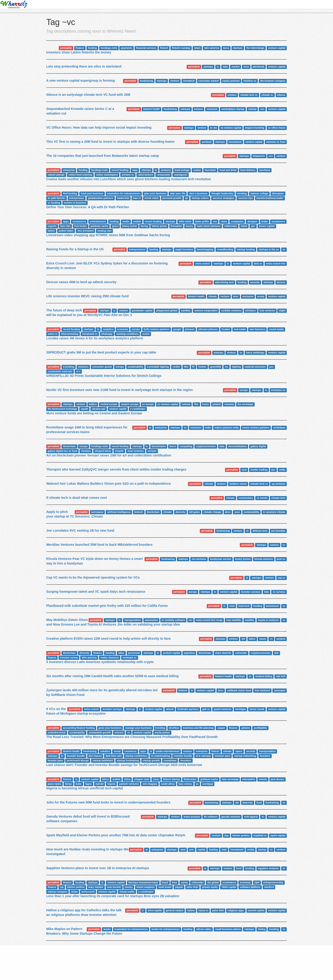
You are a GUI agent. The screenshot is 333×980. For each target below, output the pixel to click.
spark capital (278, 835)
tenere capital (267, 226)
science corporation (206, 310)
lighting (237, 367)
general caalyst (175, 910)
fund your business (92, 193)
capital (201, 850)
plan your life (178, 193)
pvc (271, 367)
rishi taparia (251, 817)
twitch (51, 231)
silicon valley (204, 929)
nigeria (111, 784)
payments (127, 48)
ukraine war (99, 409)
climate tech (278, 498)
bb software (211, 817)
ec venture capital (231, 128)
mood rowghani (145, 887)
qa (186, 198)
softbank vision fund (239, 690)
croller (176, 367)
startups (238, 48)
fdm (186, 367)
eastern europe (130, 404)
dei (243, 639)
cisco (156, 779)
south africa (168, 784)
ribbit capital (229, 887)
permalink (66, 48)
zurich (146, 334)
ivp (62, 887)
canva (184, 882)
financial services (146, 48)
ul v (78, 371)
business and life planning (198, 728)
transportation (133, 620)
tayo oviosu (185, 784)
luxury (189, 226)
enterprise (69, 170)
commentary (246, 498)
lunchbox (265, 170)
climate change (213, 512)
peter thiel (192, 887)
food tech (244, 606)
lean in (137, 198)
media (126, 221)
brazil (165, 882)
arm (191, 850)
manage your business (139, 728)
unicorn (119, 732)
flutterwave (190, 779)
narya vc (203, 910)
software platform (250, 887)
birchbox (174, 728)
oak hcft (281, 676)
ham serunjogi (230, 779)
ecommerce (79, 221)
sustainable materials (60, 371)
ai (150, 428)
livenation (176, 226)
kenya (68, 784)
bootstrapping (205, 249)
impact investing (255, 128)
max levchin (114, 887)
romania (229, 404)
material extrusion (255, 367)
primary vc (128, 175)
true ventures (267, 310)
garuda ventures (231, 817)
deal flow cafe (114, 756)
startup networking (245, 756)
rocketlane (279, 428)
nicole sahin (152, 198)
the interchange (255, 48)
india (208, 428)
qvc (253, 226)
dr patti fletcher (56, 198)
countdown (170, 760)
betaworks (259, 156)
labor (121, 653)
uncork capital (256, 910)
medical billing (264, 676)
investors (186, 760)
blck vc (258, 264)
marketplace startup (233, 109)
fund (259, 803)
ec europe (148, 404)
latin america (212, 48)
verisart (152, 451)
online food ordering (80, 175)
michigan (240, 709)
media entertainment (168, 751)
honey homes (243, 559)
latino (252, 639)
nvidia (251, 850)
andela (116, 779)
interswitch (248, 779)
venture (175, 81)
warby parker (162, 732)
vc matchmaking (160, 756)
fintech (164, 48)
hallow (191, 910)
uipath (84, 409)
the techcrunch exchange (62, 409)
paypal (179, 887)
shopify (119, 451)
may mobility (234, 620)
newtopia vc (129, 657)
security (255, 282)
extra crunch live (276, 264)
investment (235, 142)
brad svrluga (182, 170)
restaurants (164, 175)
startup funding (246, 249)
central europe (109, 404)
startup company (57, 892)
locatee (226, 329)
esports (52, 226)
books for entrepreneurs (166, 929)
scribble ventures (231, 310)
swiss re (52, 334)
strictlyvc (250, 310)
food (232, 606)
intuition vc (250, 81)
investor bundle (183, 756)
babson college (259, 193)
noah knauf (165, 887)
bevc (236, 296)
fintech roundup (181, 48)
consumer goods (102, 367)
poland (216, 404)
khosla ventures (264, 559)
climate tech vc (249, 95)
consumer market (209, 81)
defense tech (260, 531)
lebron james (159, 226)
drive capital (155, 910)
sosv (237, 512)
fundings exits (109, 48)
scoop (261, 296)
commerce (131, 751)
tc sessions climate (274, 512)
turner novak (257, 709)
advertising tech (224, 282)
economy (123, 329)
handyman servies (221, 559)
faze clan (65, 226)
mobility (250, 620)
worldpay (208, 784)
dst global (213, 882)
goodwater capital (142, 310)
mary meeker (96, 887)
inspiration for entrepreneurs (124, 193)
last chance (95, 756)
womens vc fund (276, 142)
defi (276, 653)
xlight (282, 310)
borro (173, 446)
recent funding (120, 170)
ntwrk (244, 226)
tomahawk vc (90, 334)
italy (267, 592)
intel (224, 850)
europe (136, 329)
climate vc (267, 95)
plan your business (155, 193)
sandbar (186, 310)
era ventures (199, 559)
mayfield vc (260, 835)
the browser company (273, 81)
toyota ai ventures (268, 620)
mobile (137, 221)
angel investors (184, 249)
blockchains (159, 446)
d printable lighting (158, 367)
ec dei (213, 128)
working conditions (127, 334)
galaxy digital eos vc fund (62, 451)
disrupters (278, 193)
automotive (151, 620)
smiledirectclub (57, 732)
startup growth (151, 760)
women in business (75, 203)
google (177, 329)
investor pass (222, 756)
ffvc (196, 404)
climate (213, 296)
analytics (108, 329)
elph (257, 882)
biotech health (152, 109)
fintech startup (171, 779)
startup (252, 109)
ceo (215, 221)
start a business (198, 193)
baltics (93, 404)
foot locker (81, 226)
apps (66, 221)
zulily (282, 470)
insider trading (259, 470)
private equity (210, 887)
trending (242, 193)
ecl (190, 620)
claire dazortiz (223, 653)
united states (66, 231)
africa (105, 779)
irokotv (263, 779)
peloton (246, 728)
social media (276, 329)
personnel (134, 653)
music (263, 639)
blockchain (69, 446)
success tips (245, 198)
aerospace (97, 512)
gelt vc (206, 709)
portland (207, 142)
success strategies (223, 198)
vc (284, 249)
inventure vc (278, 390)
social (117, 751)
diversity (180, 512)
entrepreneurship (273, 882)
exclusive (212, 109)
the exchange (245, 404)
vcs (262, 109)
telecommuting (70, 334)
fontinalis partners (188, 709)
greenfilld (216, 367)
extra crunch (202, 264)
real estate (240, 329)
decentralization (237, 446)
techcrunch (88, 892)
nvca (246, 67)
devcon (281, 282)
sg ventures (279, 484)
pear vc (281, 559)
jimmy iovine (130, 226)
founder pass (55, 760)
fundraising (146, 81)
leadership (123, 198)
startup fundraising (128, 760)
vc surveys (279, 592)
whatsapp (107, 334)
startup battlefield (103, 760)
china (224, 221)
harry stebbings (255, 353)
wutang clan (104, 231)
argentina (189, 653)
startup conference (136, 756)
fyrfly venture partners (156, 329)
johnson (190, 329)
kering (145, 226)
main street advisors (209, 226)
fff (193, 367)
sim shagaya (150, 784)
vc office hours (277, 128)
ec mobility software (173, 620)
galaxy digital (258, 446)
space (239, 751)
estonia (186, 404)
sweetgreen (181, 175)
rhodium (86, 451)
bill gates (195, 512)
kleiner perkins (241, 835)
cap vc (282, 578)
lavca (226, 48)
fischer (202, 367)
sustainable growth (100, 732)
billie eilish (185, 221)
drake (265, 221)
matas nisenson (109, 657)
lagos (88, 784)
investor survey (69, 657)
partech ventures (129, 784)
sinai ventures (136, 451)
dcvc (228, 512)
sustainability (135, 367)
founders (265, 756)
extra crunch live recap (209, 620)
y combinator (138, 409)
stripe (74, 892)
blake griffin (202, 221)
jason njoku (54, 784)
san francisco (257, 329)
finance (80, 48)
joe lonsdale (278, 531)
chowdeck (189, 81)
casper (221, 728)
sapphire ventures (268, 868)
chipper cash (142, 779)
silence (281, 95)
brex (175, 882)
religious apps (236, 910)
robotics (105, 751)
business (83, 367)
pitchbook (259, 67)
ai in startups (203, 756)
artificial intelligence (119, 512)
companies (237, 221)
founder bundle (76, 756)
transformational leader (270, 198)
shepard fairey (103, 451)
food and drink (228, 170)
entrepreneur (77, 198)
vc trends (262, 498)
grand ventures (223, 709)
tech (244, 470)
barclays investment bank (143, 882)
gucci (115, 226)
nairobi (100, 784)
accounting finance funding (79, 728)
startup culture (200, 198)
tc (218, 67)
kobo (79, 784)
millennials (231, 226)
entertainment (98, 221)
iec (227, 367)
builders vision (238, 484)
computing (186, 446)
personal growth (172, 198)
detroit (170, 709)
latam (197, 48)
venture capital (277, 48)
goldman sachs (99, 226)
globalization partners (100, 198)
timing (262, 929)
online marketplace (107, 175)
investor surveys (251, 592)
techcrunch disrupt (78, 760)
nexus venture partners (256, 428)
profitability (261, 728)
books (107, 929)
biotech (139, 512)
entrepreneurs (137, 249)
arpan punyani (192, 817)
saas (135, 170)
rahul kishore (145, 175)
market (236, 67)
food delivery (248, 170)
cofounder (241, 653)
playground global (167, 310)
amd (183, 850)
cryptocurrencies (206, 446)
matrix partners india (227, 428)
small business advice (228, 929)
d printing (68, 367)
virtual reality (127, 892)
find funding (70, 193)
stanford (269, 887)
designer (253, 221)
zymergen (280, 690)
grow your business (110, 728)
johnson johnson (208, 329)
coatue (197, 170)
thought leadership (222, 193)
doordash (210, 170)
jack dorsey (277, 779)
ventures (166, 170)
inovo (206, 404)
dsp (227, 835)
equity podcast (231, 81)
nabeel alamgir (56, 175)
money (129, 887)
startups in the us (269, 249)
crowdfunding (225, 249)
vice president (85, 231)
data (225, 67)
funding (92, 48)
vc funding (54, 203)
